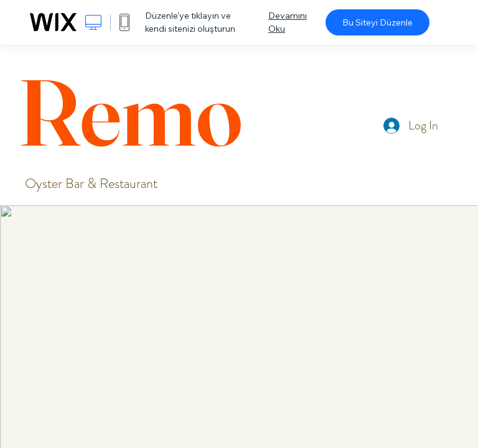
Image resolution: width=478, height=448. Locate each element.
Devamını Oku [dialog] (288, 22)
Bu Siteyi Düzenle (377, 22)
